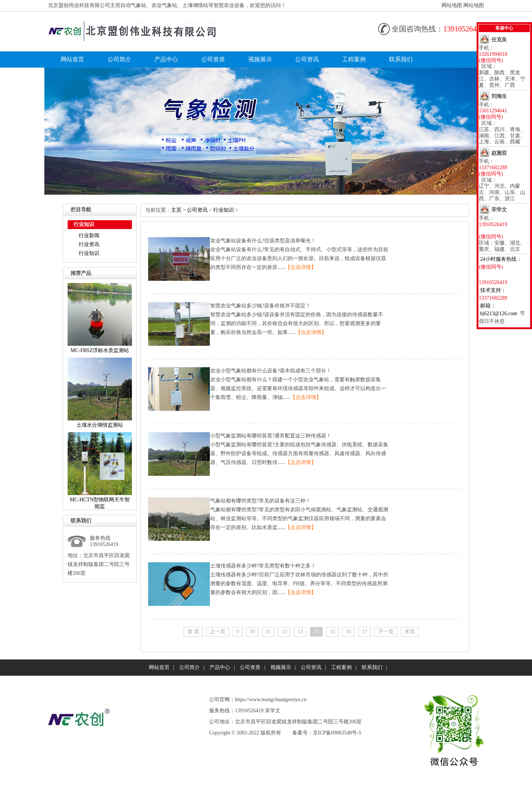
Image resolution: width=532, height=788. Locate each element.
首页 (193, 632)
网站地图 (452, 5)
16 (348, 632)
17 (365, 632)
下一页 (386, 632)
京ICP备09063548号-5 (337, 733)
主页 (176, 210)
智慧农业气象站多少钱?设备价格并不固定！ (260, 306)
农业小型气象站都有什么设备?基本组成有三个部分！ (271, 371)
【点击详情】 (301, 267)
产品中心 (166, 59)
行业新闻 (89, 236)
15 (332, 632)
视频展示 (260, 59)
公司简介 (119, 59)
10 (252, 632)
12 (284, 632)
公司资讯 (307, 59)
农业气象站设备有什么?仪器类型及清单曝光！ (263, 241)
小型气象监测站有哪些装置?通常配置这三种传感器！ (271, 436)
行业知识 (89, 253)
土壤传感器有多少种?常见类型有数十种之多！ (263, 566)
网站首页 (72, 59)
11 (268, 632)
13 (300, 632)
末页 (410, 632)
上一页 (218, 632)
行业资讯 (89, 244)
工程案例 (354, 59)
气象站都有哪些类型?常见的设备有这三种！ (260, 501)
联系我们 (401, 59)
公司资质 (213, 59)
